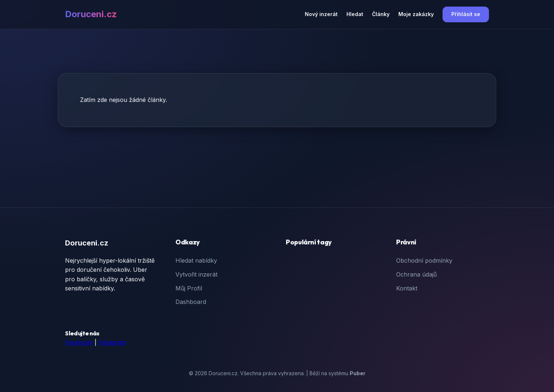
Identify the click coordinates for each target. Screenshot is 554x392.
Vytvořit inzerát (196, 274)
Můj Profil (189, 288)
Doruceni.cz (91, 14)
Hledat (355, 14)
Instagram (112, 342)
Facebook (79, 342)
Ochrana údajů (416, 274)
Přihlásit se (466, 14)
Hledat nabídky (196, 260)
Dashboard (191, 302)
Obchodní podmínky (424, 260)
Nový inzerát (321, 14)
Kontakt (407, 288)
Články (381, 14)
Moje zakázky (416, 14)
